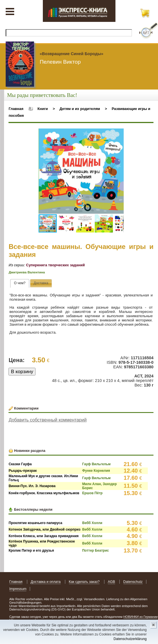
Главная (16, 109)
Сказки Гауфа (20, 464)
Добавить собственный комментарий (48, 420)
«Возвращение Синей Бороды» (71, 54)
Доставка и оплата (46, 582)
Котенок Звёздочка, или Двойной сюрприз (44, 529)
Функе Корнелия (96, 471)
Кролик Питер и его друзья (31, 550)
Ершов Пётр (92, 493)
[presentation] (20, 283)
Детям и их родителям (80, 109)
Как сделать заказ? (84, 582)
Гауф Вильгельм (96, 464)
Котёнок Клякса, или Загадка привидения (44, 536)
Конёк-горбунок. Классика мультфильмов (44, 493)
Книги (43, 109)
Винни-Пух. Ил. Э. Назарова (32, 486)
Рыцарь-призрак (23, 471)
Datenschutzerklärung (130, 639)
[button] (119, 134)
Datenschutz (133, 582)
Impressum (18, 589)
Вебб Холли (92, 523)
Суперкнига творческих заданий (55, 265)
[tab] (20, 283)
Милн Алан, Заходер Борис (100, 486)
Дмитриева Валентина (27, 272)
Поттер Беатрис (96, 550)
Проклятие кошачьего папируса (35, 523)
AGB (111, 582)
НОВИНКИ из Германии (141, 617)
